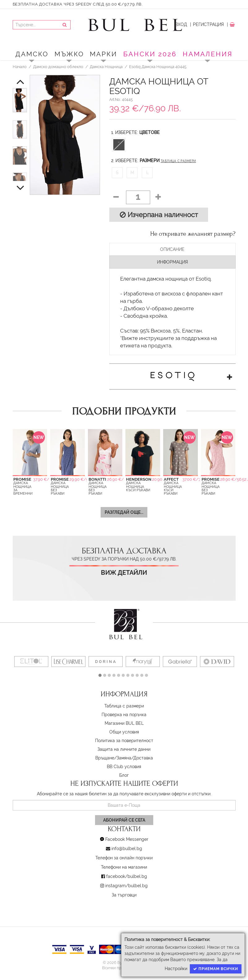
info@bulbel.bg (127, 849)
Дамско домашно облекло (58, 67)
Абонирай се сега (124, 820)
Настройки (176, 969)
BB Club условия (124, 767)
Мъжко (69, 54)
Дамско (32, 54)
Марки (104, 54)
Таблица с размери (178, 161)
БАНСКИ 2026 (150, 54)
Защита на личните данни (124, 749)
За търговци (124, 895)
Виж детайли (124, 573)
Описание (172, 249)
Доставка (143, 758)
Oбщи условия (124, 732)
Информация (172, 262)
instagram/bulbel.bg (126, 886)
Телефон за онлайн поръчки (124, 858)
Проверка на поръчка (124, 715)
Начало (20, 67)
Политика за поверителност (124, 741)
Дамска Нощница (106, 67)
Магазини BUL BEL (124, 723)
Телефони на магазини (124, 867)
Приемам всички (216, 969)
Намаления (208, 54)
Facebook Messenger (127, 839)
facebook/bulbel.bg (127, 876)
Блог (124, 775)
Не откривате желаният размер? (193, 234)
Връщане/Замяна (113, 758)
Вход (181, 24)
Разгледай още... (124, 512)
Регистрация (208, 24)
